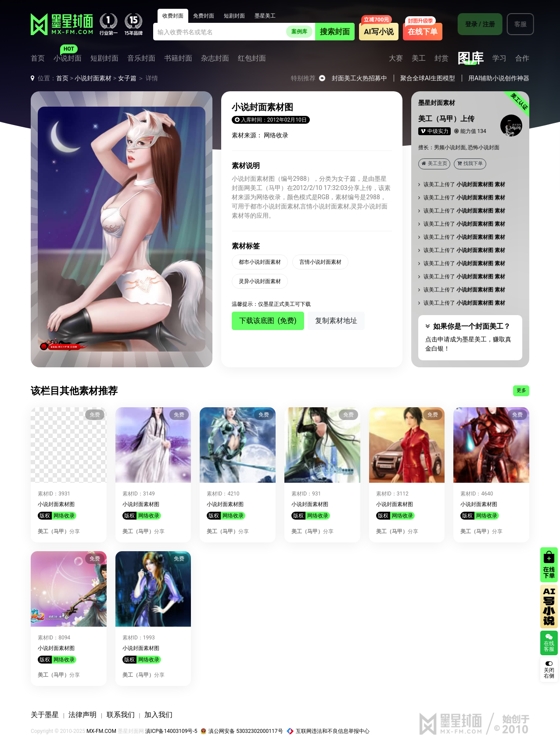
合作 (522, 58)
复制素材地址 (336, 321)
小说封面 (68, 58)
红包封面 (252, 58)
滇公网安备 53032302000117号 (242, 731)
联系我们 (121, 715)
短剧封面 (104, 58)
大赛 (396, 58)
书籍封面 (178, 58)
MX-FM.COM (101, 731)
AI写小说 (379, 32)
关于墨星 (45, 715)
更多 (521, 390)
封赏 (442, 58)
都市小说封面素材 (260, 262)
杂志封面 (215, 58)
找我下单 (470, 163)
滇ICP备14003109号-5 (171, 731)
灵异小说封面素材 (260, 281)
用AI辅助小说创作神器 (499, 78)
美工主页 (434, 163)
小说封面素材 (93, 78)
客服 (516, 24)
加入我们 (158, 715)
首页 (38, 58)
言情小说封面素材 (320, 262)
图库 (470, 58)
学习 (499, 58)
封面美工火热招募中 (359, 78)
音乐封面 (141, 58)
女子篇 (127, 78)
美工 (419, 58)
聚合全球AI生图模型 (428, 78)
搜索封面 (335, 32)
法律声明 (83, 715)
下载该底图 (268, 321)
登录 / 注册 (475, 24)
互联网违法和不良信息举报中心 (328, 731)
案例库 (299, 32)
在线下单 (423, 32)
